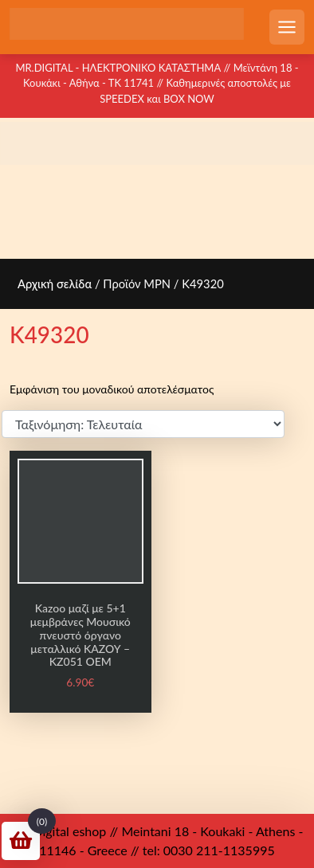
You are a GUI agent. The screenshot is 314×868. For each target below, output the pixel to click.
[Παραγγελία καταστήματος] (143, 424)
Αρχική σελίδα (55, 283)
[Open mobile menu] (287, 27)
